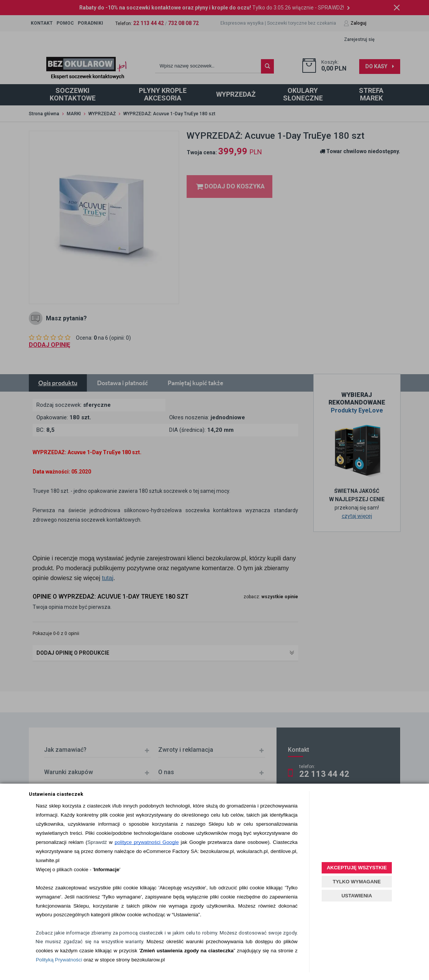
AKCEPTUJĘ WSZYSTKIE (357, 868)
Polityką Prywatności (59, 960)
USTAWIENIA (357, 896)
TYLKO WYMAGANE (357, 882)
